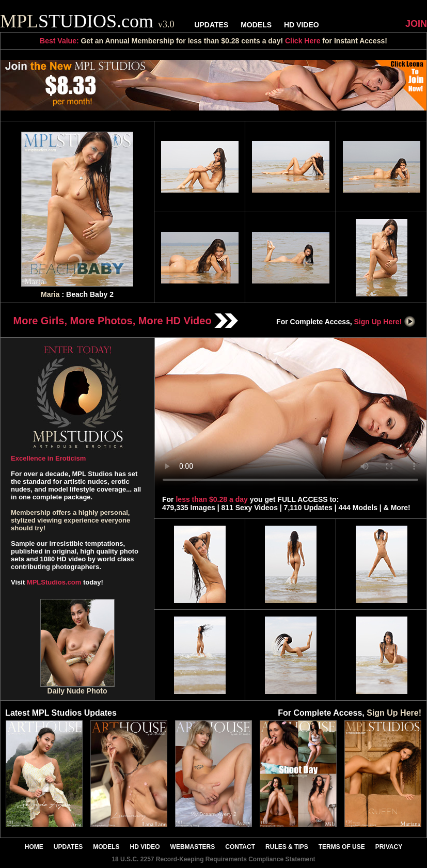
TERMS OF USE (342, 847)
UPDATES (211, 25)
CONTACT (240, 847)
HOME (34, 847)
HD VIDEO (302, 25)
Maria (50, 294)
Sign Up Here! (385, 322)
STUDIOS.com (87, 21)
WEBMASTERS (193, 847)
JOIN (416, 24)
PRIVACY (389, 847)
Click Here (303, 41)
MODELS (256, 25)
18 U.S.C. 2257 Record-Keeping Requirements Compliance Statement (213, 859)
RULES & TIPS (287, 847)
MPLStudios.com (54, 582)
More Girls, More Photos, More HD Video (126, 321)
